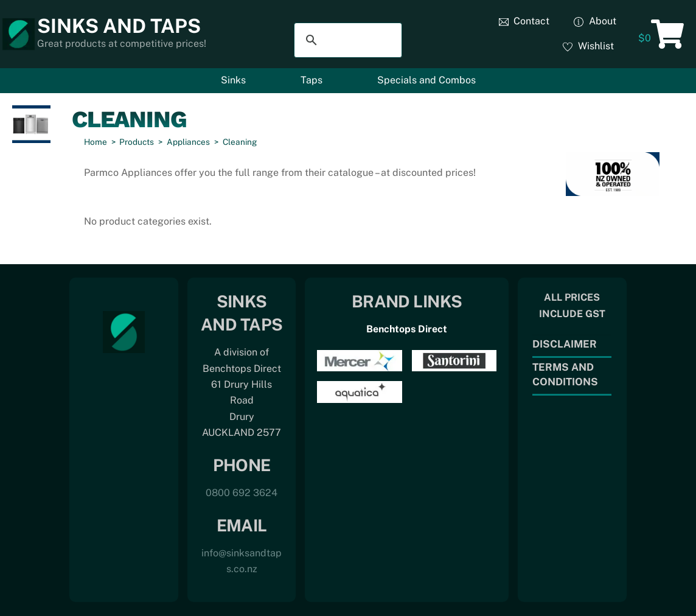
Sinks (233, 80)
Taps (311, 80)
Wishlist (588, 46)
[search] (346, 40)
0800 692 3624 (242, 493)
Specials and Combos (426, 80)
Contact (524, 21)
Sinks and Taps (119, 26)
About (595, 21)
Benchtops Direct (407, 329)
